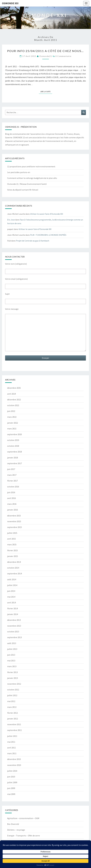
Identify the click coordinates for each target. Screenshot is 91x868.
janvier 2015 (13, 556)
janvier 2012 (13, 719)
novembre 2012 (14, 684)
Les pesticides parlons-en (19, 172)
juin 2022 (11, 411)
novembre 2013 (14, 626)
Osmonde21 (46, 56)
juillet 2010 (12, 771)
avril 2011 (11, 748)
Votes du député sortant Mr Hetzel (23, 190)
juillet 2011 (12, 736)
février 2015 (12, 550)
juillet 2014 (12, 585)
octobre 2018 (13, 446)
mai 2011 (11, 742)
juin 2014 (11, 591)
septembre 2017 (15, 463)
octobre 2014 (13, 568)
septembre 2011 (15, 730)
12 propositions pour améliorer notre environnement (31, 166)
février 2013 (12, 672)
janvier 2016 (13, 510)
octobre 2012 (13, 690)
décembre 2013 (14, 620)
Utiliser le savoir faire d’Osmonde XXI (47, 214)
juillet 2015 (12, 533)
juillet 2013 (12, 649)
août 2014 (12, 579)
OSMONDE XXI (10, 3)
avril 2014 (11, 603)
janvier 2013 (13, 678)
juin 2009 (11, 788)
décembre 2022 (14, 400)
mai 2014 (11, 597)
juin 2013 (11, 655)
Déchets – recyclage (16, 830)
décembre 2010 (14, 759)
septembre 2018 (15, 452)
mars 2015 (12, 544)
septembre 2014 (15, 574)
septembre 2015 (15, 527)
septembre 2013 (15, 637)
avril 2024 (11, 394)
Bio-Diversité (13, 824)
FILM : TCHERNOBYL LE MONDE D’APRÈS (48, 235)
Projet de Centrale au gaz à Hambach (32, 241)
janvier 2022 (13, 423)
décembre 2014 (14, 562)
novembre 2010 (14, 765)
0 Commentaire (63, 56)
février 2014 (12, 608)
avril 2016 (11, 498)
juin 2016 (11, 492)
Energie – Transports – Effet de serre (24, 836)
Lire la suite (46, 91)
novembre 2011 (14, 724)
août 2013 (12, 643)
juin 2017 (11, 469)
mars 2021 (12, 429)
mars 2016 (12, 504)
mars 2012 (12, 707)
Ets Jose (11, 220)
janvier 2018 (13, 458)
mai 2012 (11, 701)
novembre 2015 (14, 521)
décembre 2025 (14, 388)
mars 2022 (12, 417)
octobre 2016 (13, 487)
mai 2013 (11, 661)
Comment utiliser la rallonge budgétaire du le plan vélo (32, 178)
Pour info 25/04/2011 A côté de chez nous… (46, 51)
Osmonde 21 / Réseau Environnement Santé (27, 184)
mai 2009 (11, 794)
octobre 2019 (13, 440)
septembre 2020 (15, 434)
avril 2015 (11, 539)
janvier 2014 (13, 614)
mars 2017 (12, 475)
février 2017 (12, 481)
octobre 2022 (13, 405)
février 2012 (12, 713)
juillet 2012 (12, 695)
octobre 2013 (13, 632)
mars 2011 (12, 753)
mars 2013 (12, 666)
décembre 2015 (14, 516)
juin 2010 (11, 777)
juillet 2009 (12, 782)
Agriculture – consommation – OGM (23, 818)
